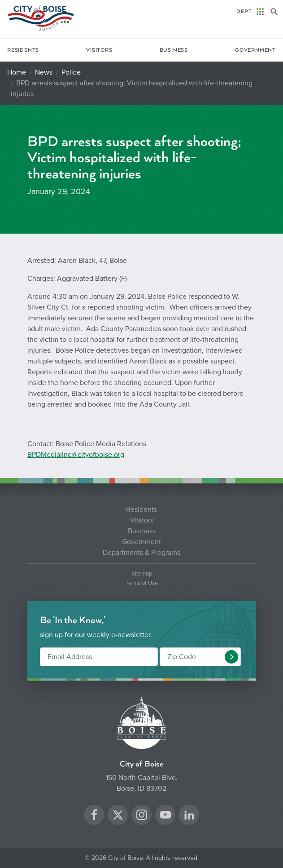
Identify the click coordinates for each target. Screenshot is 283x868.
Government (255, 50)
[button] (231, 657)
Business (174, 50)
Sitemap (142, 574)
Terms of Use (142, 583)
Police (71, 72)
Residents (23, 50)
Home (17, 72)
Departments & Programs (141, 553)
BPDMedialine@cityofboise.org (76, 455)
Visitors (99, 50)
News (44, 72)
